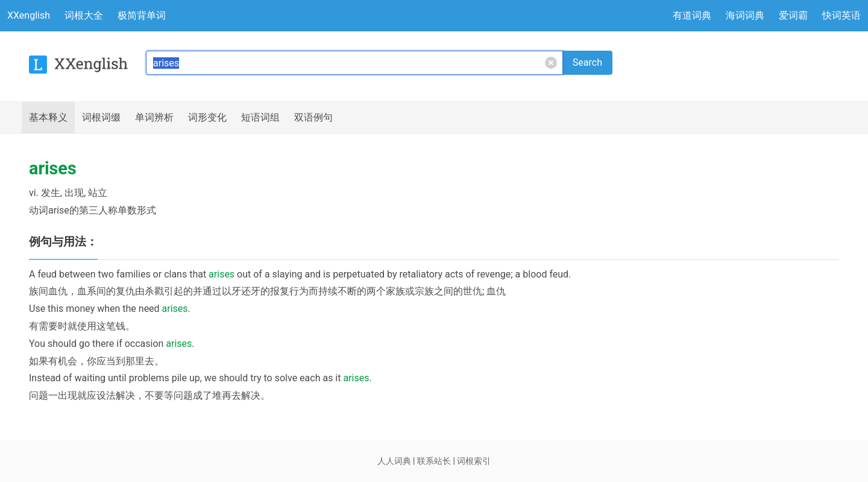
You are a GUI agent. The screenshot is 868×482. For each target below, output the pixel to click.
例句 (313, 118)
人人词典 (394, 461)
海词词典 (745, 15)
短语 (260, 118)
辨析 (154, 118)
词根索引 (474, 461)
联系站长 (434, 461)
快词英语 (841, 15)
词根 (101, 118)
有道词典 (692, 15)
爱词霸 (793, 15)
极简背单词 (142, 15)
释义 (48, 118)
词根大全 (84, 15)
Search (587, 62)
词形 (207, 118)
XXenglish (29, 15)
